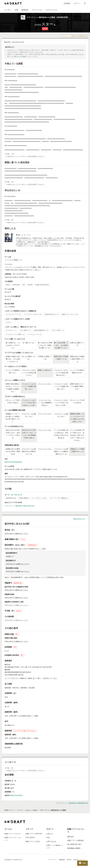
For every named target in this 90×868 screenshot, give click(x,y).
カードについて (17, 495)
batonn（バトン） (80, 860)
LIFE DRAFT (30, 838)
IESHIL (69, 860)
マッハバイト (52, 860)
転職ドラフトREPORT (34, 834)
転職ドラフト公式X (33, 841)
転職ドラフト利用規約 (76, 840)
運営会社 (71, 837)
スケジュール (37, 10)
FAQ (48, 838)
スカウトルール (51, 10)
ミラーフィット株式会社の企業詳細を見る (75, 36)
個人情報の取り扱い (75, 844)
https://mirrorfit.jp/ (17, 795)
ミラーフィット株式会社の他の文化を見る (20, 506)
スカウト (20, 810)
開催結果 (25, 10)
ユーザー (8, 10)
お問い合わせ (51, 841)
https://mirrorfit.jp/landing (13, 462)
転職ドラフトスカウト (13, 834)
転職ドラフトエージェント (13, 839)
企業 (16, 10)
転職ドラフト (9, 810)
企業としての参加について (55, 847)
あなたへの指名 (32, 810)
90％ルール (18, 57)
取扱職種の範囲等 (74, 848)
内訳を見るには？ (80, 519)
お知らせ (50, 834)
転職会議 (62, 860)
